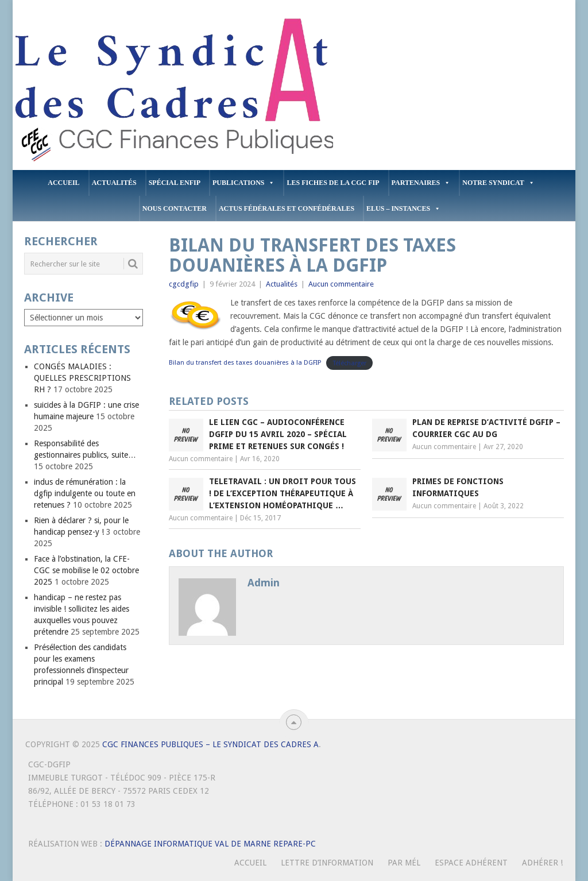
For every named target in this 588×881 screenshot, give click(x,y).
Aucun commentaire (341, 284)
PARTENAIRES (421, 183)
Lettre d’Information (327, 863)
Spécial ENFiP (175, 183)
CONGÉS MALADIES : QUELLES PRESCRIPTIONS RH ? (82, 378)
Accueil (63, 183)
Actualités (114, 183)
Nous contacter (175, 208)
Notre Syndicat (498, 183)
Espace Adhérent (471, 863)
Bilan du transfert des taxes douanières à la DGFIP (245, 363)
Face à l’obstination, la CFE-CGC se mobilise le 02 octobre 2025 (86, 570)
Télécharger (350, 363)
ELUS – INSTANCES (403, 209)
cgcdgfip (184, 284)
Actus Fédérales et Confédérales (287, 208)
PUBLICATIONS (243, 183)
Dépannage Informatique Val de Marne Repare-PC (210, 844)
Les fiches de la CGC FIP (333, 183)
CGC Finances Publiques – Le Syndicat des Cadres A (210, 744)
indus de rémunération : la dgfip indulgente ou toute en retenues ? (85, 493)
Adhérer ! (542, 863)
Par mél (404, 863)
